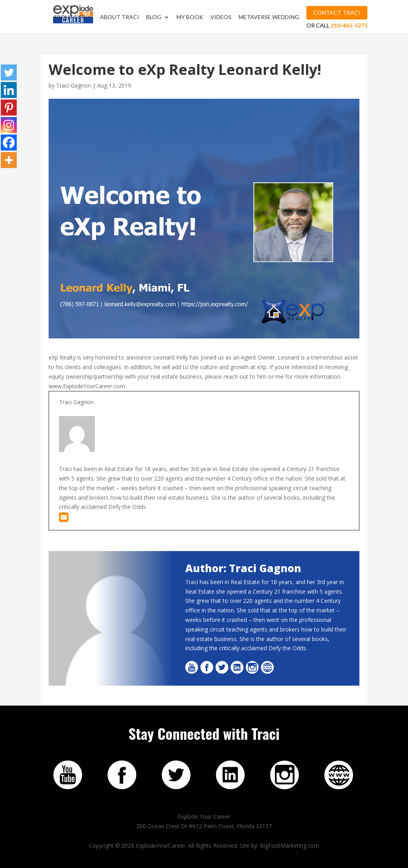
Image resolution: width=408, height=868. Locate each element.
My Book (190, 17)
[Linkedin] (9, 90)
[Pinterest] (9, 108)
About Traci (120, 17)
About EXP (69, 17)
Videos (221, 17)
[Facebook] (9, 143)
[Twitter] (9, 72)
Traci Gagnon (74, 85)
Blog (154, 17)
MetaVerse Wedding (269, 17)
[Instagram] (9, 125)
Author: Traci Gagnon (243, 568)
